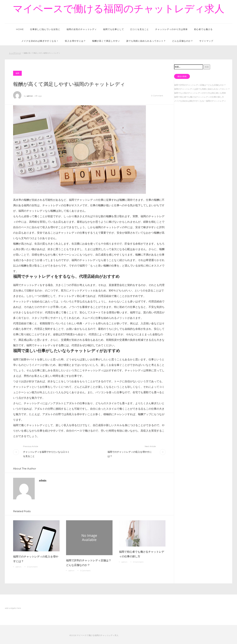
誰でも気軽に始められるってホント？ (146, 41)
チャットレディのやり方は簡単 (171, 29)
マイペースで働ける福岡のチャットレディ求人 (119, 9)
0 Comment (157, 96)
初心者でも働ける (203, 29)
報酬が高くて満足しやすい (106, 41)
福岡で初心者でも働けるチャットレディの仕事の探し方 (142, 554)
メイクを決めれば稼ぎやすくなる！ (40, 41)
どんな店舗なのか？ (183, 41)
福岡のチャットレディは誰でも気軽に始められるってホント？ (202, 89)
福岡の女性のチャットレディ (82, 29)
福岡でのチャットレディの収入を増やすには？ (130, 454)
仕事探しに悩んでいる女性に (45, 29)
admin (30, 96)
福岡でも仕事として (114, 29)
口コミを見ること (140, 29)
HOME (20, 29)
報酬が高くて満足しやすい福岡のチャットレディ (69, 84)
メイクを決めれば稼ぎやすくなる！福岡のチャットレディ (200, 101)
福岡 (17, 73)
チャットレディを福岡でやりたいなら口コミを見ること (46, 454)
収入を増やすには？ (75, 41)
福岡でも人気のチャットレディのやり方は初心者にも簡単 (200, 93)
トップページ (15, 53)
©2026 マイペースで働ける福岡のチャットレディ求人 (94, 635)
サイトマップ (206, 41)
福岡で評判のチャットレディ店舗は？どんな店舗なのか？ (89, 563)
